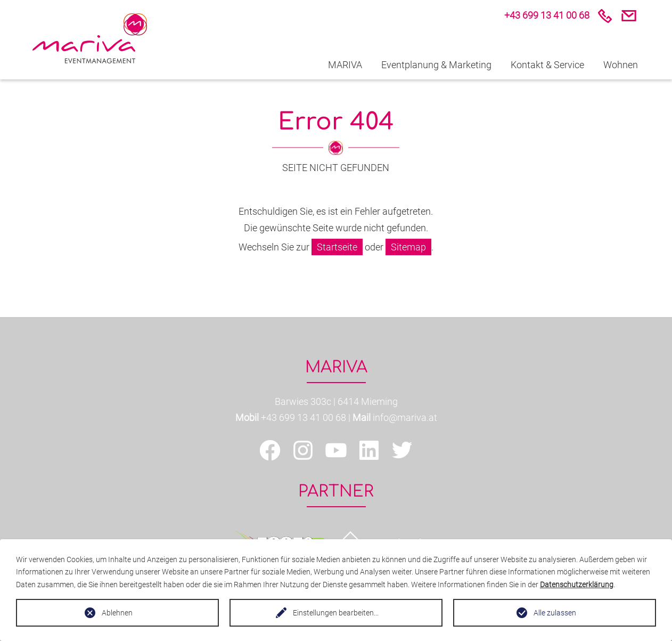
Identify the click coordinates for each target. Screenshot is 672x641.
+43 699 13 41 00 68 (304, 417)
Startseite (337, 247)
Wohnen (621, 65)
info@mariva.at (405, 417)
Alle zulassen (555, 613)
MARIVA (345, 65)
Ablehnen (117, 613)
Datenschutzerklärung (577, 585)
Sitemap (408, 247)
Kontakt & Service (547, 65)
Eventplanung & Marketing (436, 65)
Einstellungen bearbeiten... (336, 613)
